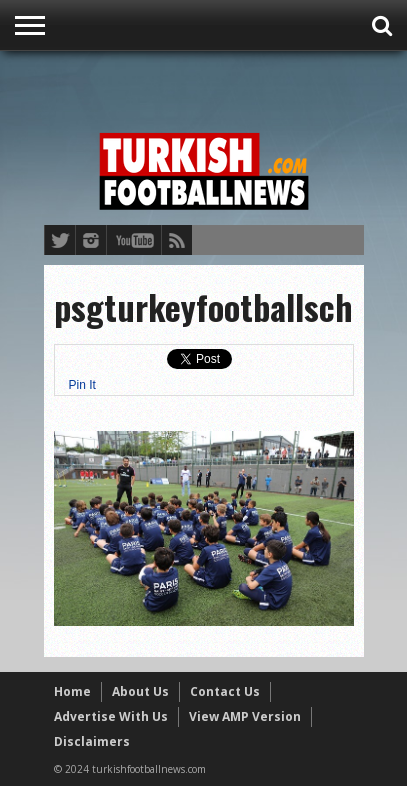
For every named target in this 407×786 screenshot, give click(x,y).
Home (72, 691)
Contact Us (225, 691)
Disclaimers (92, 741)
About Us (140, 691)
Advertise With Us (111, 716)
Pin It (82, 385)
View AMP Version (245, 716)
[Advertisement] (225, 87)
